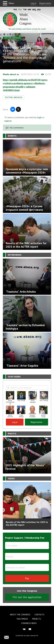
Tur (25, 10)
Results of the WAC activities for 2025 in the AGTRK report (27, 523)
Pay (27, 578)
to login (38, 117)
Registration (45, 3)
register (8, 121)
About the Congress (20, 615)
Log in (33, 3)
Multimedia (22, 619)
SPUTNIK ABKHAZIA (12, 38)
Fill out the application (27, 597)
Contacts (39, 615)
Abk (29, 10)
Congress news (29, 623)
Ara (39, 10)
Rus (15, 10)
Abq (34, 10)
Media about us (11, 74)
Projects (37, 619)
